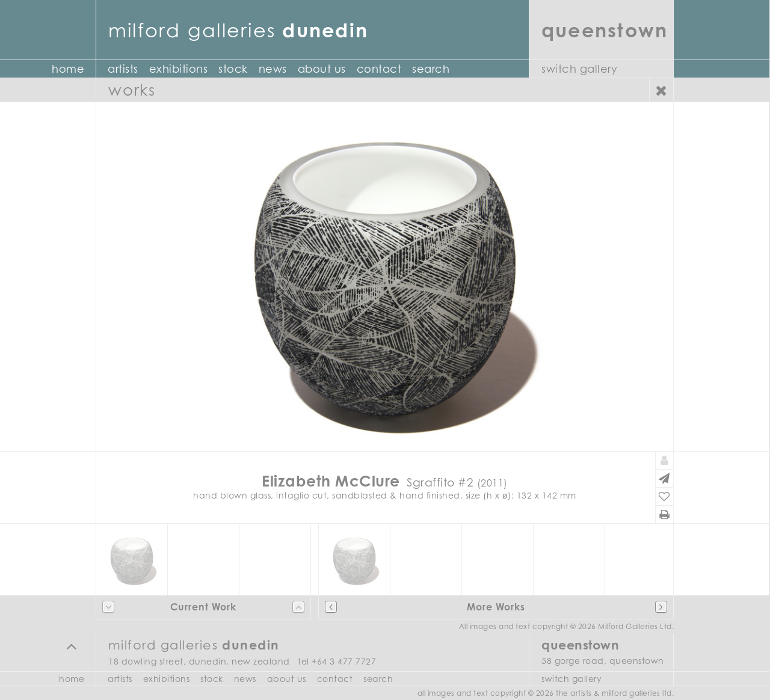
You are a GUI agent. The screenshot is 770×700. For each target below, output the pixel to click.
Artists (123, 69)
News (273, 69)
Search (431, 69)
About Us (322, 69)
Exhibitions (179, 69)
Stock (233, 69)
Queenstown (605, 30)
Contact (379, 69)
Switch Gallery (579, 69)
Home (68, 69)
